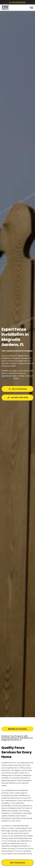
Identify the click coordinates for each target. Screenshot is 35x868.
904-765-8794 (7, 378)
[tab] (17, 729)
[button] (31, 8)
